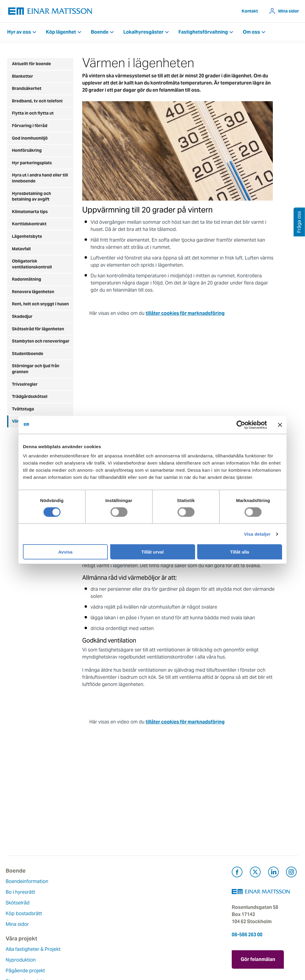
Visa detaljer (257, 534)
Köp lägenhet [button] (61, 32)
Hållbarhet (118, 921)
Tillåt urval (153, 552)
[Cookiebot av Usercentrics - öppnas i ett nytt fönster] (252, 425)
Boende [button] (100, 32)
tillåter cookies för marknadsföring (185, 313)
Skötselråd (19, 903)
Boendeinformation (28, 881)
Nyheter (116, 942)
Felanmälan (170, 892)
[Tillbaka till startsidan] (50, 11)
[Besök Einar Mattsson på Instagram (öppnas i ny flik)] (291, 873)
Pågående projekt (77, 910)
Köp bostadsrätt (25, 913)
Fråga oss (168, 903)
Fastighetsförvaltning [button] (203, 32)
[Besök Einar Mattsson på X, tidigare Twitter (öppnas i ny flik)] (255, 873)
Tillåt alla (240, 552)
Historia (116, 910)
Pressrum (167, 913)
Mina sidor (289, 11)
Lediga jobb (120, 931)
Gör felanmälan (258, 958)
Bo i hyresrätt (22, 892)
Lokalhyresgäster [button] (143, 32)
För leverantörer (175, 924)
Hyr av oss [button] (19, 32)
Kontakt (250, 11)
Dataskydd (119, 953)
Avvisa (66, 552)
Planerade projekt (77, 921)
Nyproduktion (72, 899)
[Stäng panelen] (280, 425)
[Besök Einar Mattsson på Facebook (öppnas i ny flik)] (237, 873)
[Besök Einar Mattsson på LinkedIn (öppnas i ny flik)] (273, 873)
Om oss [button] (251, 32)
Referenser (69, 931)
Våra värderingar (125, 899)
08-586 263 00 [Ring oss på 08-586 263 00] (247, 935)
